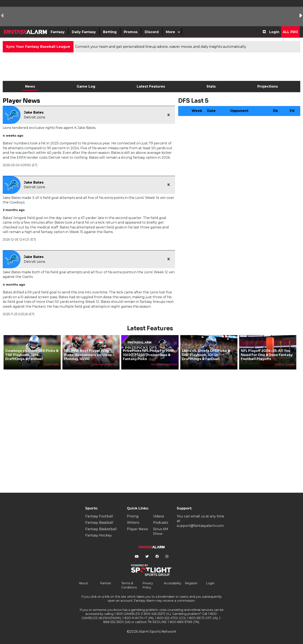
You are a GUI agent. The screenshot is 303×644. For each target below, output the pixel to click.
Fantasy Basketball (101, 529)
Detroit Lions (34, 117)
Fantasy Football (99, 516)
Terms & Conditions (129, 585)
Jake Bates (34, 112)
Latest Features (151, 86)
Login (274, 32)
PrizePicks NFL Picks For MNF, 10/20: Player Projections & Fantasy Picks (149, 355)
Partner (106, 583)
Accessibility (173, 583)
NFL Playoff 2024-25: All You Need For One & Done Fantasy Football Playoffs (267, 355)
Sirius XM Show (161, 531)
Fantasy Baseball (99, 523)
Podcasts (161, 523)
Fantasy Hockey (99, 535)
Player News (137, 529)
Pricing (133, 516)
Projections (268, 86)
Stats (211, 86)
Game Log (86, 86)
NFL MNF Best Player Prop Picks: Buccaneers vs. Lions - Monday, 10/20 (89, 355)
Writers (133, 523)
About (83, 583)
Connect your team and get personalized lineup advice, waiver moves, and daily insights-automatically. (161, 47)
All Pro (290, 32)
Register (191, 583)
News (30, 86)
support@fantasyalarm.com (200, 526)
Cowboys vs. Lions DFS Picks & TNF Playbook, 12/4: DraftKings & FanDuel (32, 355)
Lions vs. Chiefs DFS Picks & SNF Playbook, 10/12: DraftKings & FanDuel (206, 355)
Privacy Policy (148, 585)
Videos (159, 516)
